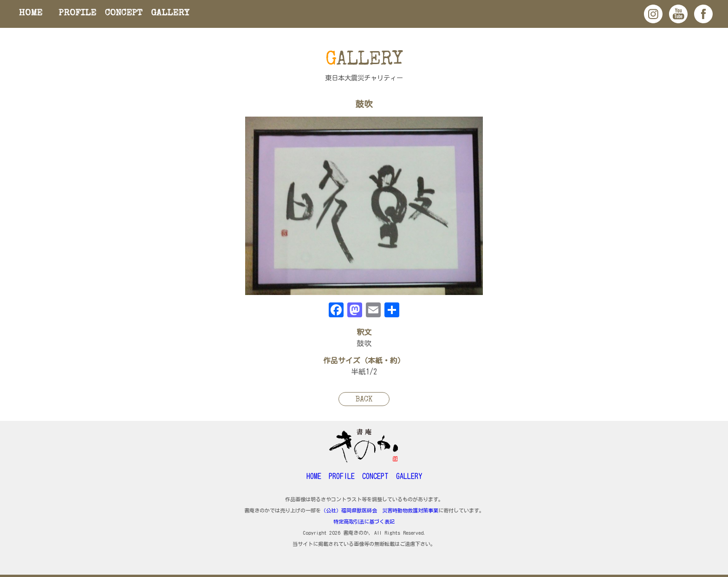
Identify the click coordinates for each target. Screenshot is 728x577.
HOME (31, 14)
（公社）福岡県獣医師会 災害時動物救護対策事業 (380, 510)
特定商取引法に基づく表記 (364, 521)
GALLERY (170, 14)
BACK (364, 400)
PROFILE (77, 14)
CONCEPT (124, 14)
